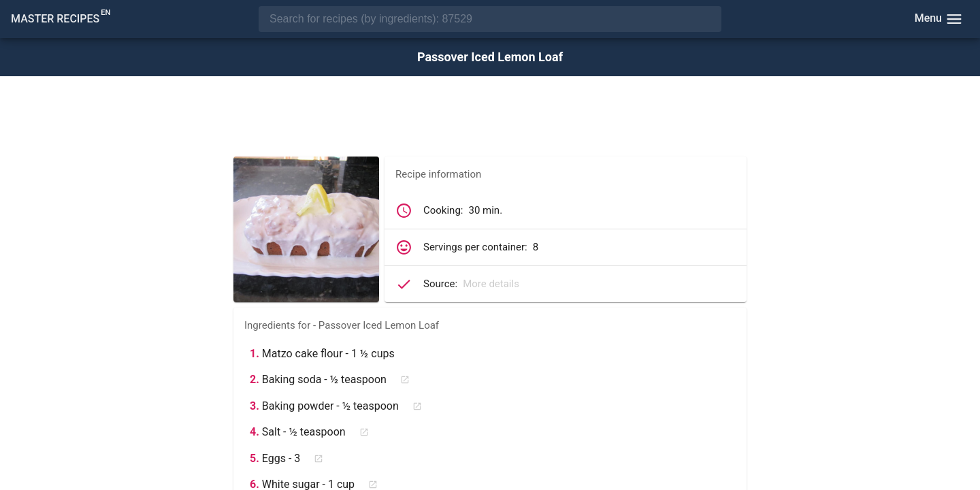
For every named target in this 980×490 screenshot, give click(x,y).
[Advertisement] (490, 118)
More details (491, 284)
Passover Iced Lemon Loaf (490, 57)
